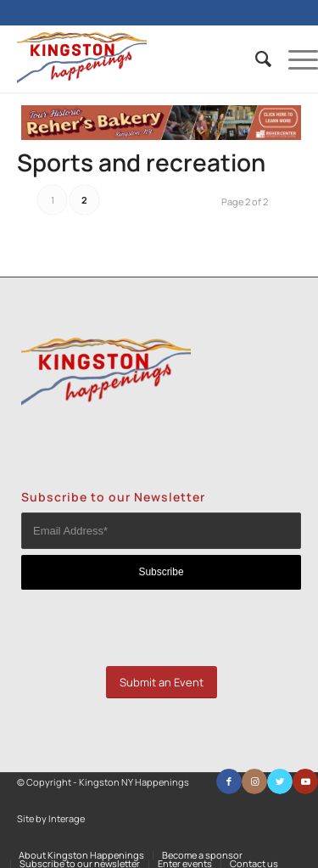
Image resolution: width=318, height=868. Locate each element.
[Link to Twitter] (280, 781)
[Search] (255, 59)
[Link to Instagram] (254, 781)
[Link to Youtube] (305, 781)
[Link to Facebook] (229, 781)
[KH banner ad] (161, 136)
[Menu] (295, 59)
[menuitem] (255, 59)
